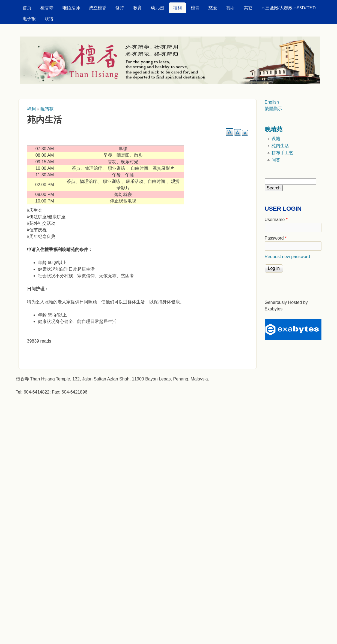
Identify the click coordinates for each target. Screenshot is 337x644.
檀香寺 (47, 8)
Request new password (287, 257)
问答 (276, 160)
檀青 (195, 8)
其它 (248, 8)
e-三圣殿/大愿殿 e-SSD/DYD (289, 8)
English (272, 102)
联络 (49, 19)
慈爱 (213, 8)
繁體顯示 (273, 109)
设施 (276, 139)
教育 (138, 8)
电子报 (29, 19)
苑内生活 (280, 146)
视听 (231, 8)
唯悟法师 (71, 8)
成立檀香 (98, 8)
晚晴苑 (47, 109)
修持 (120, 8)
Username (276, 220)
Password (276, 238)
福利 (177, 8)
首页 (27, 8)
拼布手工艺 (282, 153)
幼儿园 (157, 8)
